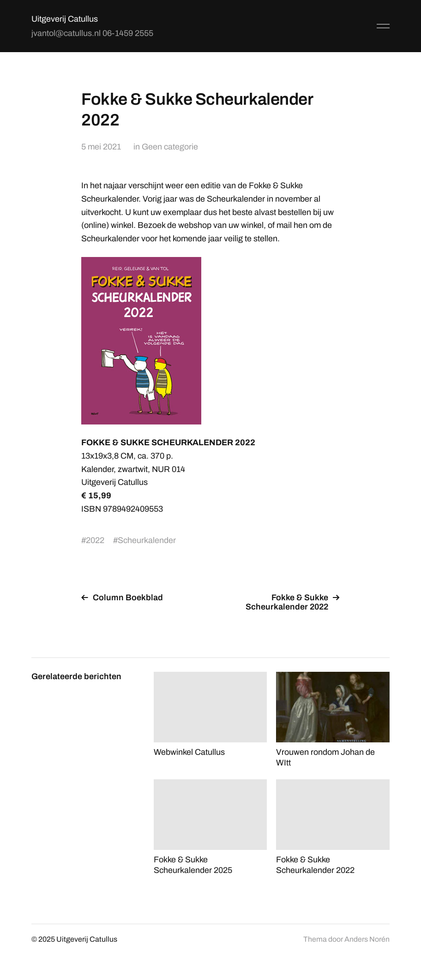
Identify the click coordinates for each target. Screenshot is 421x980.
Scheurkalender (147, 540)
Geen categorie (170, 147)
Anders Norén (367, 939)
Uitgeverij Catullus (65, 19)
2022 (95, 540)
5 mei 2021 (101, 147)
